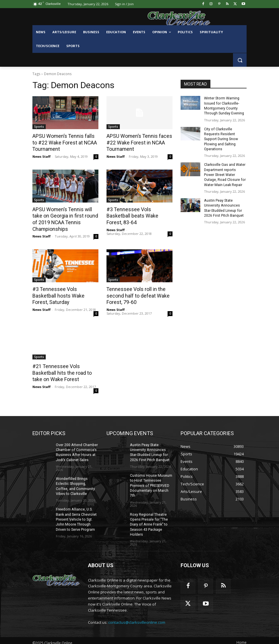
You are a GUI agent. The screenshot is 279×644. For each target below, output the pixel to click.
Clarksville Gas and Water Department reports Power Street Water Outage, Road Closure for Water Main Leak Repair (225, 173)
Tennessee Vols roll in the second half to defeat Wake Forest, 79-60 (137, 294)
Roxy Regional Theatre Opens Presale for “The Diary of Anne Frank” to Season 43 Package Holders (148, 520)
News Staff (42, 156)
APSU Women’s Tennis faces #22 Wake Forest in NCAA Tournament (137, 142)
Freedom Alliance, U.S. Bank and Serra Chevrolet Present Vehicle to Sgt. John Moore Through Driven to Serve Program (76, 516)
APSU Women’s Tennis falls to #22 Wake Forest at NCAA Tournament (65, 142)
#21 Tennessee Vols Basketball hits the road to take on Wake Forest (61, 371)
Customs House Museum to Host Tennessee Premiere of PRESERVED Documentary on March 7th (150, 482)
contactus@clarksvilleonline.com (137, 618)
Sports (39, 127)
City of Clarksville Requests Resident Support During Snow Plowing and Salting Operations (220, 138)
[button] (240, 60)
